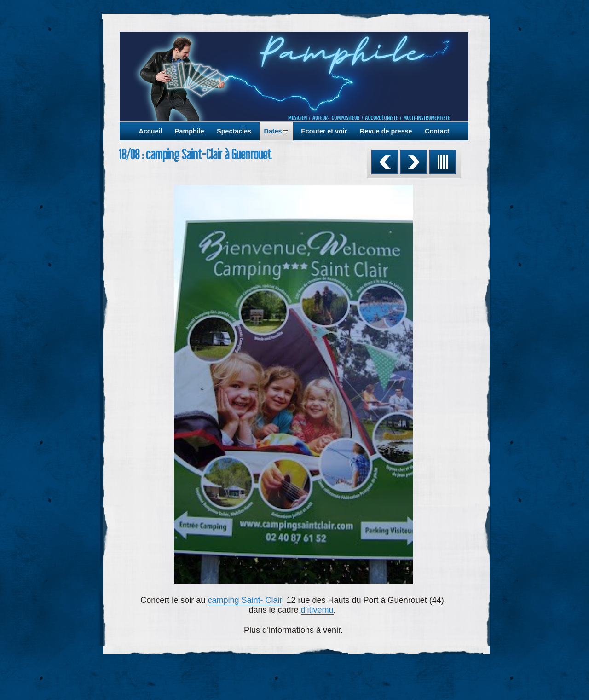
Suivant (414, 162)
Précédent (385, 162)
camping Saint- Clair (245, 600)
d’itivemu (317, 610)
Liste (443, 162)
